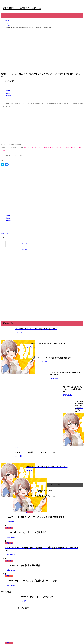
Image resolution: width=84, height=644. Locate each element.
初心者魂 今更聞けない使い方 (22, 8)
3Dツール (9, 15)
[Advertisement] (36, 125)
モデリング (5, 233)
